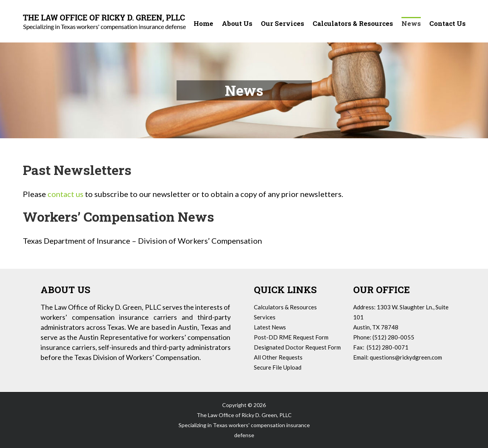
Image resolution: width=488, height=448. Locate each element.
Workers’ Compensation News (118, 216)
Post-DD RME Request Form (291, 337)
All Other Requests (278, 357)
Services (265, 317)
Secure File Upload (278, 367)
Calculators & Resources (285, 307)
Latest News (270, 327)
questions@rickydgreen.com (406, 357)
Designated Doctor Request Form (297, 347)
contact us (65, 194)
